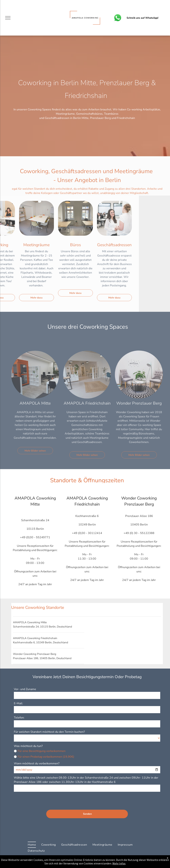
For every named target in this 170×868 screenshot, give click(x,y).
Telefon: (19, 718)
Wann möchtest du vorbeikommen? (37, 763)
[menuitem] (32, 845)
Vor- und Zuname (25, 689)
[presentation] (41, 799)
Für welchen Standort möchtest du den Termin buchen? (49, 732)
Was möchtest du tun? (28, 746)
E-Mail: (18, 703)
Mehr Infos (119, 863)
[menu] (8, 18)
